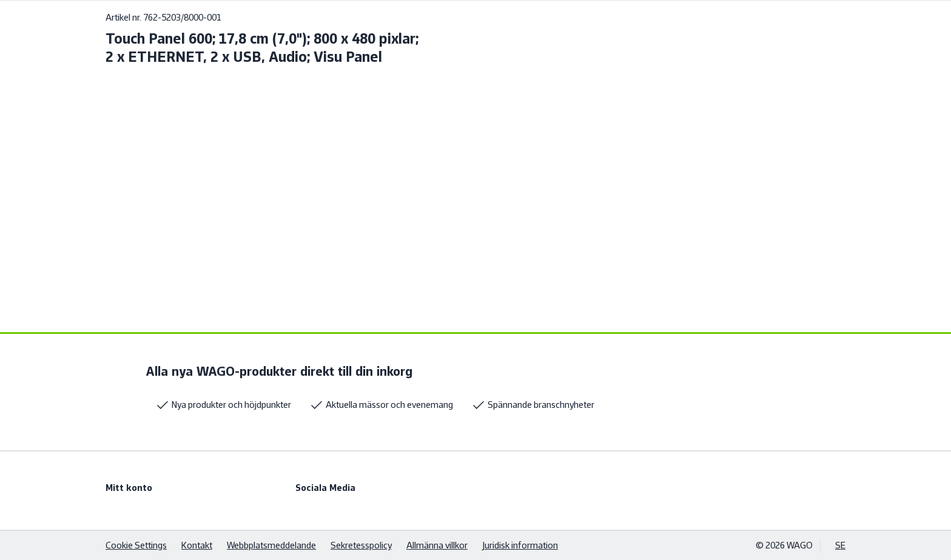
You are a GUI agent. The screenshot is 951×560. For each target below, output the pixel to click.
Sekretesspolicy (361, 545)
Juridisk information (520, 545)
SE (840, 545)
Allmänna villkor (437, 545)
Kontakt (197, 545)
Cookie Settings (136, 545)
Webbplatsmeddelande (271, 545)
